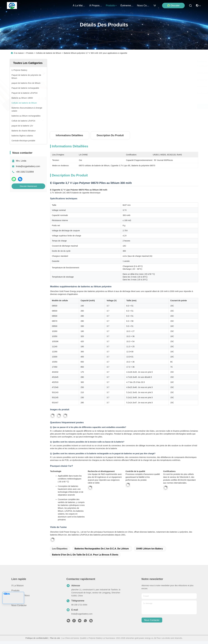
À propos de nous (96, 6)
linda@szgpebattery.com (28, 166)
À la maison (79, 6)
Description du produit (110, 135)
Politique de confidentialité (37, 638)
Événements (127, 6)
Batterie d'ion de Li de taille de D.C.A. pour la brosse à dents (85, 555)
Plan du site (55, 638)
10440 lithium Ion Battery (149, 549)
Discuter (173, 5)
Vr (155, 6)
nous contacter (144, 6)
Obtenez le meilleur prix (148, 106)
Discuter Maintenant (28, 186)
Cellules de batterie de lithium (49, 53)
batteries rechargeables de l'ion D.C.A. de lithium (102, 549)
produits (112, 6)
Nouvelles (16, 600)
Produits (30, 53)
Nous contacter (19, 605)
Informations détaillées (69, 135)
